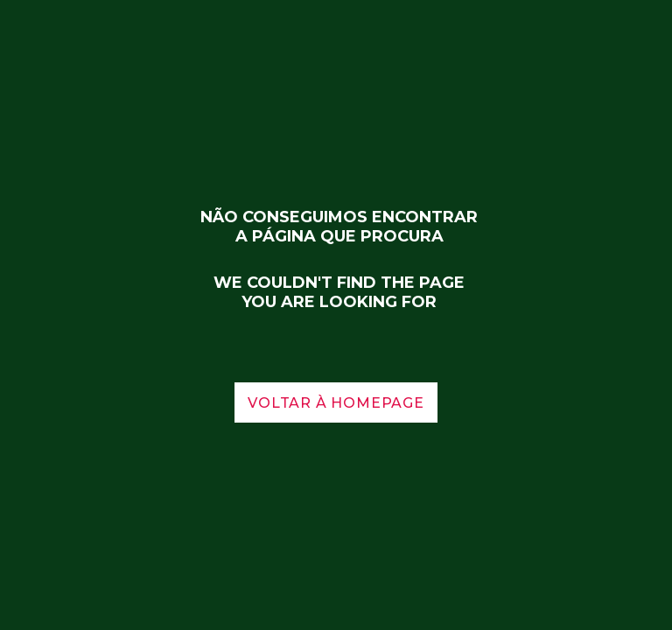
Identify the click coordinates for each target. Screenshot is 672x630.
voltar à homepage (336, 403)
